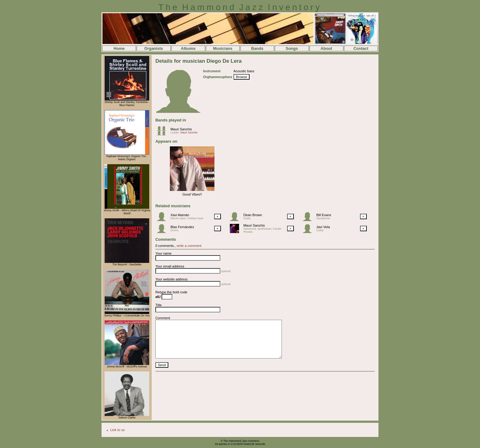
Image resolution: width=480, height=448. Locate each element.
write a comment (189, 246)
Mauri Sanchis (181, 129)
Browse (242, 77)
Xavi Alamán (180, 215)
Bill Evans (324, 215)
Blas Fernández (182, 227)
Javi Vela (323, 227)
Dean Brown (253, 215)
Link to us (117, 430)
